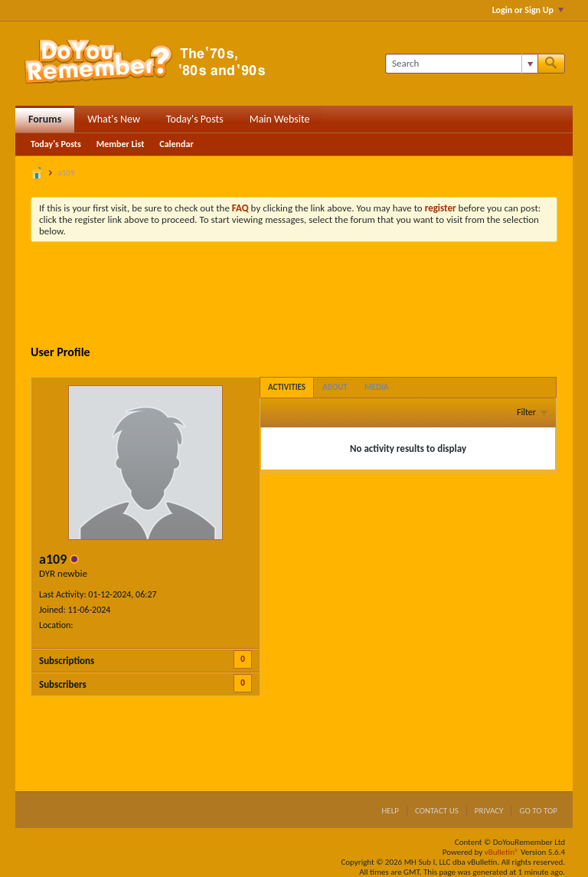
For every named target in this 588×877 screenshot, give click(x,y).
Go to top (538, 811)
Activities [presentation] (287, 387)
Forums (45, 119)
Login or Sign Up (528, 10)
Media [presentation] (377, 387)
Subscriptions (67, 661)
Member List (121, 144)
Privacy (489, 811)
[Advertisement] (309, 296)
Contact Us (437, 811)
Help (390, 811)
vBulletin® (502, 852)
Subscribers (63, 684)
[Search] (461, 64)
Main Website (280, 119)
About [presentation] (335, 387)
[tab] (287, 387)
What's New (114, 119)
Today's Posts (195, 119)
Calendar (176, 144)
